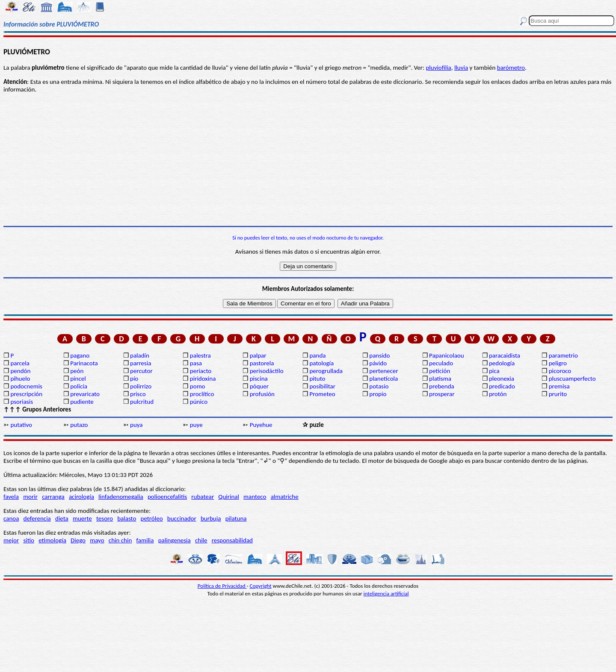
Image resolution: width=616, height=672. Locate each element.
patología (321, 363)
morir (30, 497)
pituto (317, 379)
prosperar (442, 394)
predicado (502, 386)
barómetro (511, 68)
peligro (558, 363)
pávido (378, 363)
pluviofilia (438, 68)
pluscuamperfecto (572, 379)
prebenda (442, 386)
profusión (262, 394)
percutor (141, 371)
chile (201, 540)
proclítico (202, 394)
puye (196, 425)
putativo (21, 425)
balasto (127, 518)
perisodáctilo (267, 371)
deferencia (37, 518)
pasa (196, 363)
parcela (20, 363)
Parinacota (84, 363)
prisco (138, 394)
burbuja (211, 518)
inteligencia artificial (386, 594)
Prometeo (322, 394)
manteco (255, 497)
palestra (200, 355)
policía (79, 386)
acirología (81, 497)
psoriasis (22, 402)
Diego (78, 540)
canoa (11, 518)
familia (145, 540)
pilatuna (236, 518)
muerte (82, 518)
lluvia (461, 68)
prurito (558, 394)
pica (494, 371)
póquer (259, 386)
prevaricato (85, 394)
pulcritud (142, 402)
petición (440, 371)
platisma (440, 379)
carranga (53, 497)
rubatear (203, 497)
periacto (201, 371)
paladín (140, 355)
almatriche (285, 497)
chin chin (120, 540)
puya (136, 425)
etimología (52, 540)
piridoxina (203, 379)
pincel (78, 379)
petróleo (152, 518)
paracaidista (505, 355)
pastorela (262, 363)
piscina (259, 379)
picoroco (560, 371)
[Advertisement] (308, 160)
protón (498, 394)
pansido (379, 355)
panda (317, 355)
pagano (80, 355)
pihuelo (20, 379)
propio (378, 394)
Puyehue (261, 425)
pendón (20, 371)
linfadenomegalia (121, 497)
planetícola (384, 379)
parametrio (563, 355)
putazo (79, 425)
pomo (198, 386)
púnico (199, 402)
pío (134, 379)
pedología (502, 363)
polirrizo (141, 386)
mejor (11, 540)
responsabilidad (232, 540)
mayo (97, 540)
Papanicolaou (447, 355)
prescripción (26, 394)
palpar (258, 355)
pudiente (82, 402)
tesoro (105, 518)
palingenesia (175, 540)
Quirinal (229, 497)
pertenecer (384, 371)
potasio (379, 386)
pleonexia (502, 379)
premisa (559, 386)
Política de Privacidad (222, 586)
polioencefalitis (167, 497)
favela (11, 497)
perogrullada (326, 371)
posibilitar (322, 386)
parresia (141, 363)
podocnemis (26, 386)
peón (77, 371)
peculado (441, 363)
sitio (29, 540)
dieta (62, 518)
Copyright (261, 586)
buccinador (182, 518)
